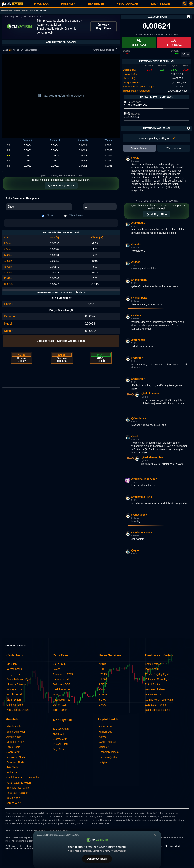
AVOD (102, 664)
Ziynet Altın (59, 734)
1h (22, 50)
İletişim (103, 762)
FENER (103, 669)
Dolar (50, 215)
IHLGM (103, 679)
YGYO (103, 700)
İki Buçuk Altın (61, 729)
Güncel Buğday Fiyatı (157, 674)
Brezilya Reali (14, 695)
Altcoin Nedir (14, 737)
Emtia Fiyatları (153, 664)
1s (10, 50)
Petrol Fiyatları (153, 684)
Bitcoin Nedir (14, 727)
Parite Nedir (13, 772)
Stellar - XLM (60, 705)
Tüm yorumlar (174, 148)
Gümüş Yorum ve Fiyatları (160, 700)
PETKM (103, 689)
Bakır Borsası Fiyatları (158, 710)
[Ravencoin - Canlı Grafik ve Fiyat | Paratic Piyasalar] (12, 4)
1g (18, 50)
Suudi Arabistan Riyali (19, 679)
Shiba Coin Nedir (16, 732)
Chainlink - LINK (62, 689)
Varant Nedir (13, 803)
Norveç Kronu (14, 669)
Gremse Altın (60, 739)
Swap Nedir (13, 752)
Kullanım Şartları (108, 757)
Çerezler (104, 747)
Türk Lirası (76, 215)
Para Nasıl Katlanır (17, 793)
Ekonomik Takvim (109, 752)
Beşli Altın (58, 749)
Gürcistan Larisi (15, 705)
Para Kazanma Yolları (19, 783)
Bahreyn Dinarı (15, 689)
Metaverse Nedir (16, 757)
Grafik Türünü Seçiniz (106, 50)
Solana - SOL (60, 669)
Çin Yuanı (12, 664)
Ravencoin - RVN (62, 700)
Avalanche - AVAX (63, 674)
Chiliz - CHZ (59, 664)
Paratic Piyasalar (10, 11)
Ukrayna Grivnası (16, 684)
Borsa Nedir (13, 798)
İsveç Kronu (13, 674)
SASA (102, 705)
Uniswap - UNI (61, 679)
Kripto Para (28, 11)
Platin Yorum (152, 669)
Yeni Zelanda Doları (17, 710)
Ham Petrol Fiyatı (155, 689)
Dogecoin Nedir (15, 742)
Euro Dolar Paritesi (156, 705)
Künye (103, 737)
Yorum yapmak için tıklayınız (157, 138)
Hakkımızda (106, 732)
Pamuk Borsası (154, 695)
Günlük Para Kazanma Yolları (23, 778)
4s (14, 50)
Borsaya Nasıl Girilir (18, 788)
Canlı (5, 50)
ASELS (103, 684)
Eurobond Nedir (15, 762)
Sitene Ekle (105, 727)
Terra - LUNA (60, 710)
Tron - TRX (59, 695)
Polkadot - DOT (61, 684)
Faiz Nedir (12, 767)
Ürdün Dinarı (14, 700)
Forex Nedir (13, 747)
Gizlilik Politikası (108, 742)
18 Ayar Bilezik (61, 744)
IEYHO (103, 674)
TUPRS (103, 695)
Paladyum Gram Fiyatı (158, 679)
